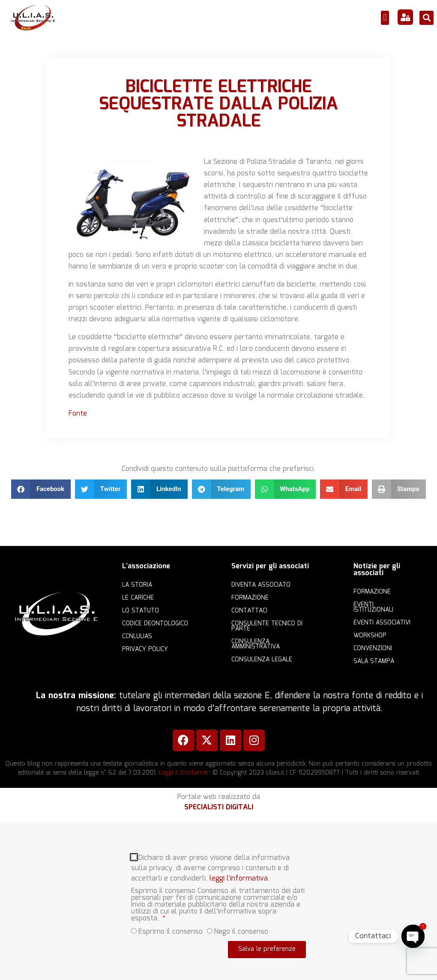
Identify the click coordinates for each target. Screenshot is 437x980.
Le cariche (138, 598)
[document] (218, 902)
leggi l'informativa (239, 876)
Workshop (370, 636)
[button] (385, 18)
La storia (137, 585)
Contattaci (249, 611)
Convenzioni (373, 648)
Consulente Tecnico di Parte (267, 626)
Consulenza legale (262, 660)
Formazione (250, 598)
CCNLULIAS (137, 636)
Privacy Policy (145, 649)
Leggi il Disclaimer (184, 773)
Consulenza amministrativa (256, 644)
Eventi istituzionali (373, 607)
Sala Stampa (374, 661)
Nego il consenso (241, 929)
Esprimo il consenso (171, 929)
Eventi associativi (382, 623)
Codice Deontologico (155, 624)
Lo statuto (141, 611)
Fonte (78, 414)
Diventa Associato (261, 585)
